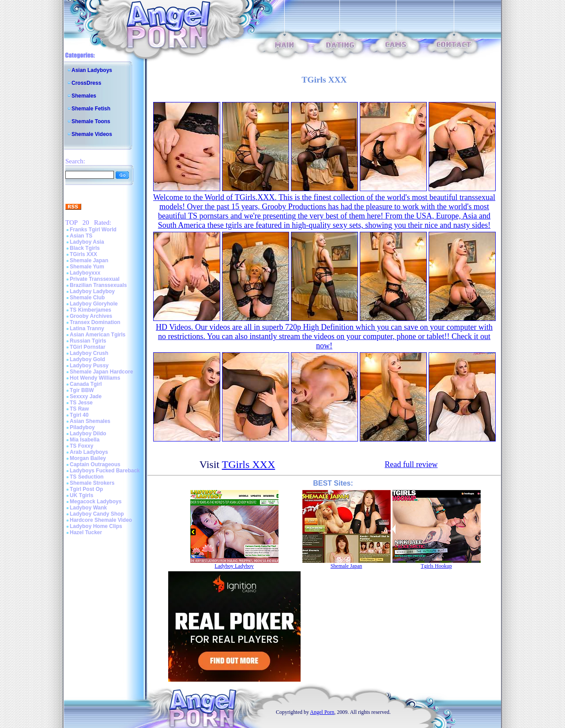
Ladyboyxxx (85, 273)
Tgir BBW (82, 390)
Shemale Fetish (91, 109)
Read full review (411, 464)
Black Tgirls (85, 248)
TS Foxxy (81, 446)
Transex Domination (95, 322)
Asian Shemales (90, 421)
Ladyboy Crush (89, 353)
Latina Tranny (87, 328)
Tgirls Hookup (436, 566)
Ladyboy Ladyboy (92, 291)
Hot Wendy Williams (95, 378)
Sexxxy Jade (86, 396)
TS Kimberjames (90, 310)
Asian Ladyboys (92, 70)
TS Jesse (81, 403)
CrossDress (86, 83)
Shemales (84, 96)
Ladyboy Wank (88, 508)
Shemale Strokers (92, 483)
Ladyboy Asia (87, 242)
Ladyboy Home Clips (96, 526)
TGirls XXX (83, 254)
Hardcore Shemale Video (101, 520)
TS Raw (79, 409)
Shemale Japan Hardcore (101, 372)
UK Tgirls (81, 495)
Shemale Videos (92, 134)
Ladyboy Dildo (88, 434)
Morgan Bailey (88, 458)
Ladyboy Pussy (89, 366)
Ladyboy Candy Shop (97, 514)
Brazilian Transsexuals (98, 285)
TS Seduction (87, 477)
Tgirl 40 (79, 415)
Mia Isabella (85, 440)
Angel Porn (322, 712)
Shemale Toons (91, 121)
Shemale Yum (87, 267)
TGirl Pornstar (88, 347)
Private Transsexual (95, 279)
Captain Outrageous (95, 464)
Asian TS (81, 236)
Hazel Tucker (86, 532)
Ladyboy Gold (87, 359)
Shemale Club (87, 298)
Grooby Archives (91, 316)
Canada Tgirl (86, 384)
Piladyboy (82, 427)
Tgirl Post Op (86, 489)
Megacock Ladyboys (96, 502)
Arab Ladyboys (89, 452)
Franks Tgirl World (93, 230)
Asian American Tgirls (98, 335)
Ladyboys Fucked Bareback (105, 471)
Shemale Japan (89, 260)
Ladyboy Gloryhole (94, 304)
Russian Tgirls (88, 341)
